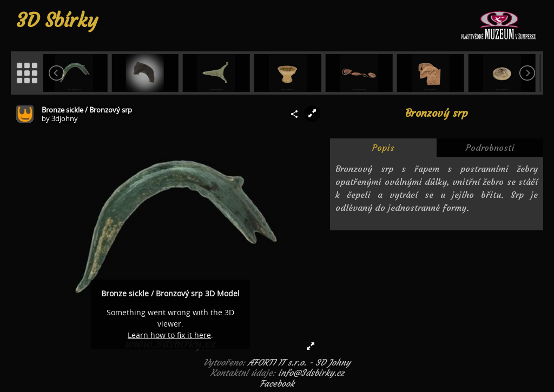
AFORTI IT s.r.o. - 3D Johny (299, 362)
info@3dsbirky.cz (311, 373)
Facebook (277, 383)
